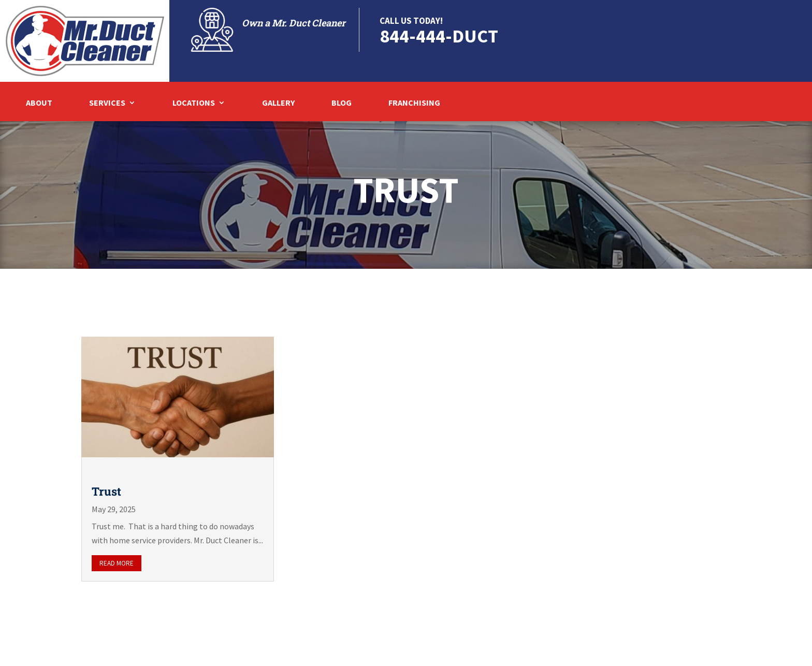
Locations (194, 103)
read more (117, 563)
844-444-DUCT (439, 36)
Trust (106, 491)
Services (107, 103)
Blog (342, 103)
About (39, 103)
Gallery (278, 103)
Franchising (414, 103)
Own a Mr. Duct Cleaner (294, 23)
